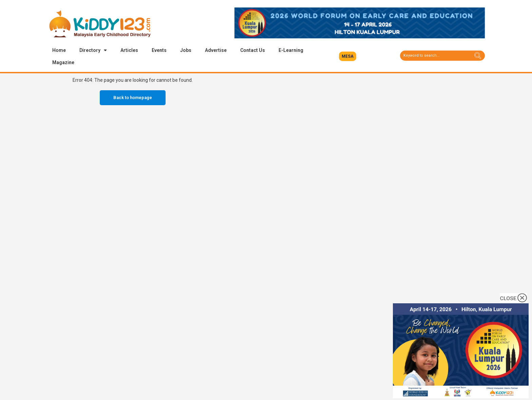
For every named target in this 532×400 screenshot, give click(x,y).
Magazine (63, 62)
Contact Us (253, 50)
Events (159, 50)
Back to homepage (133, 98)
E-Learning (291, 50)
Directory (93, 50)
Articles (129, 50)
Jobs (186, 50)
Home (59, 50)
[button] (348, 56)
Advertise (216, 50)
